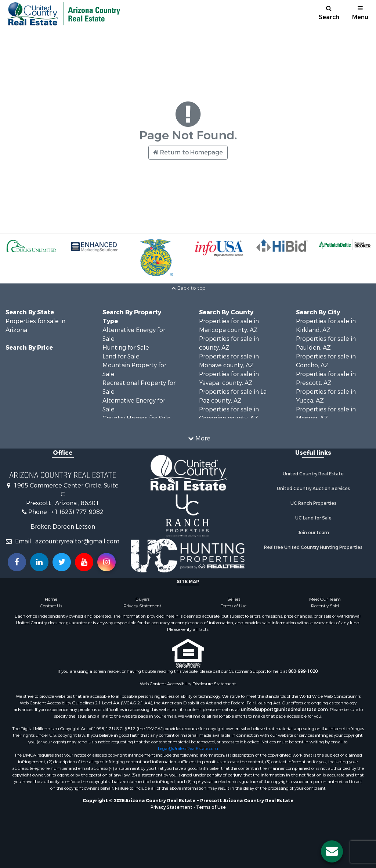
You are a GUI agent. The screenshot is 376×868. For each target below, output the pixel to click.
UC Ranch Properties (313, 503)
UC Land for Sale (313, 518)
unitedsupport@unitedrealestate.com (284, 710)
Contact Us (51, 606)
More (199, 438)
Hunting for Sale (126, 348)
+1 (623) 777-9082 (77, 512)
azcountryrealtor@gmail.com (77, 541)
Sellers (234, 599)
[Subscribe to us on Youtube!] (84, 562)
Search (329, 13)
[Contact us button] (332, 851)
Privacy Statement (142, 606)
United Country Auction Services (313, 489)
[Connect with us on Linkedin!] (39, 562)
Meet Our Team (325, 599)
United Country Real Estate (313, 474)
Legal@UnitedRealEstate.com (188, 749)
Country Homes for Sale (137, 418)
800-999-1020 (303, 671)
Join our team (313, 533)
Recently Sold (325, 606)
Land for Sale (121, 356)
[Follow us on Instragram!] (106, 562)
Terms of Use (234, 606)
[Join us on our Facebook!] (17, 562)
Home (51, 599)
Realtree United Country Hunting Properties (313, 547)
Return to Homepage (188, 152)
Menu (360, 13)
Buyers (142, 599)
